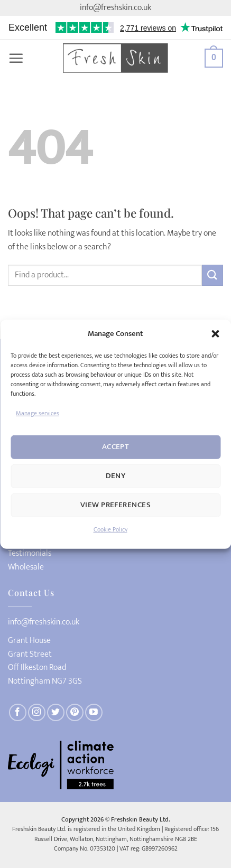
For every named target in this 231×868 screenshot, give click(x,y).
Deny (116, 476)
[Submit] (212, 275)
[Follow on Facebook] (18, 712)
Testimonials (30, 554)
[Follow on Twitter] (56, 712)
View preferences (115, 505)
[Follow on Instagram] (37, 712)
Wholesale (26, 567)
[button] (215, 333)
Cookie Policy (110, 529)
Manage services (38, 413)
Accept (116, 447)
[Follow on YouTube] (94, 712)
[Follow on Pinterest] (75, 712)
